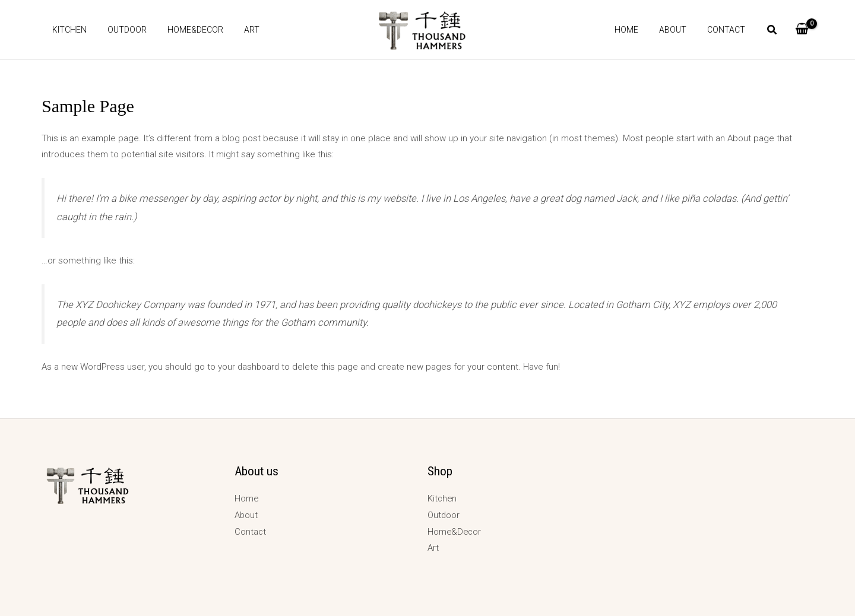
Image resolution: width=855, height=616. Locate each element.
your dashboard (249, 367)
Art (237, 30)
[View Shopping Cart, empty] (802, 30)
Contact (728, 30)
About (679, 30)
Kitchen (67, 30)
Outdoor (121, 30)
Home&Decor (185, 30)
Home (636, 30)
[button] (772, 31)
